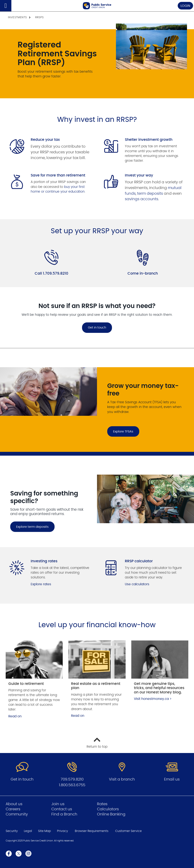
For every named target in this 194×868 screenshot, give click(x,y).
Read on (15, 716)
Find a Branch (64, 814)
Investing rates (44, 561)
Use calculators (137, 584)
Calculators (108, 809)
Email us (172, 779)
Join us (58, 804)
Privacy (63, 831)
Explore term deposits (32, 527)
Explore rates (41, 584)
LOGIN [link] (185, 6)
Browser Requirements (92, 831)
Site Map (45, 831)
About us (14, 804)
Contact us (62, 809)
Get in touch (97, 328)
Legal (28, 831)
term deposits (150, 194)
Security (12, 831)
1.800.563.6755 (72, 785)
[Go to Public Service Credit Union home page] (97, 6)
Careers (13, 809)
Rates (102, 804)
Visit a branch (122, 779)
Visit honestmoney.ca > (153, 699)
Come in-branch (143, 274)
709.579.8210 (72, 779)
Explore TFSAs (123, 432)
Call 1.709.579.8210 (51, 274)
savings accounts (142, 199)
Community (17, 814)
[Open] (6, 6)
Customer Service (128, 831)
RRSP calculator (139, 561)
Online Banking (111, 814)
